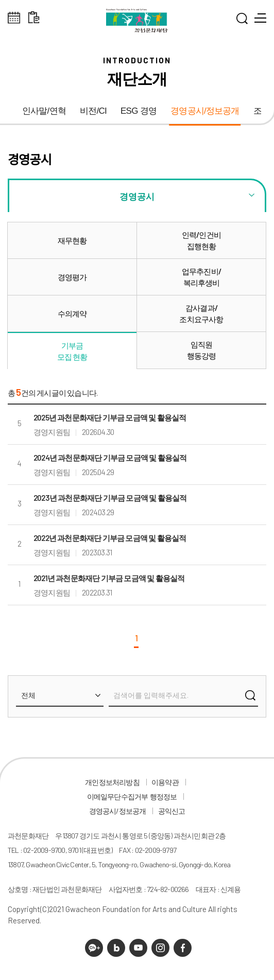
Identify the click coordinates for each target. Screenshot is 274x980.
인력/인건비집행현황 (201, 240)
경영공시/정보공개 (205, 111)
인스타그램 (160, 948)
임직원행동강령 (202, 350)
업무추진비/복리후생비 (201, 277)
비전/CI (93, 111)
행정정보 (164, 797)
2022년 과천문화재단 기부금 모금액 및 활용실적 (110, 538)
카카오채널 (94, 948)
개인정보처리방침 (112, 782)
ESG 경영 (139, 111)
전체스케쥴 (14, 18)
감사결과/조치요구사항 (201, 313)
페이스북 (183, 948)
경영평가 (72, 277)
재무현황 (72, 240)
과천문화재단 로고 (137, 21)
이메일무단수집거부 (118, 797)
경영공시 (137, 196)
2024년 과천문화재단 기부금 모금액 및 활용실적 (110, 458)
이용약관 (165, 782)
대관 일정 (34, 18)
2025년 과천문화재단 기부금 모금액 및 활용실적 (110, 417)
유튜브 (138, 948)
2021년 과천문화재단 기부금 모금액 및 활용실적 (109, 578)
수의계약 (72, 313)
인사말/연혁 (44, 111)
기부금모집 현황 (72, 351)
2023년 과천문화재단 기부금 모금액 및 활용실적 (110, 498)
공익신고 (172, 811)
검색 (250, 698)
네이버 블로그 (116, 948)
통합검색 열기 (242, 21)
